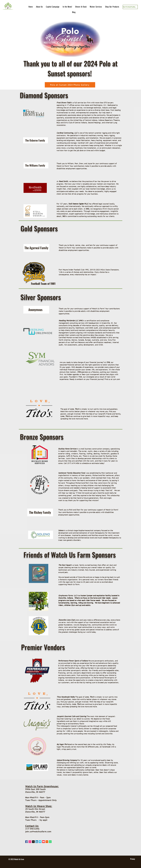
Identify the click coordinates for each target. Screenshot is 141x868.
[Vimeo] (40, 842)
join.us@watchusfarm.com (38, 832)
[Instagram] (30, 842)
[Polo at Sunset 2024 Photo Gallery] (70, 85)
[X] (33, 842)
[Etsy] (47, 842)
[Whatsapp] (50, 842)
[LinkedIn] (37, 842)
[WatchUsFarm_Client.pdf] (130, 7)
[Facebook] (27, 842)
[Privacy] (133, 859)
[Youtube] (43, 842)
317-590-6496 (32, 829)
